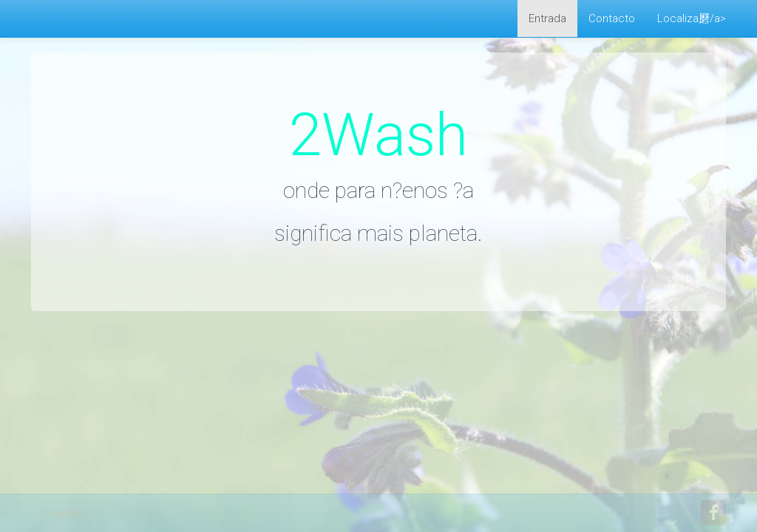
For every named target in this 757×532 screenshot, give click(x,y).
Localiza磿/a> (692, 18)
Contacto (612, 18)
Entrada (547, 18)
